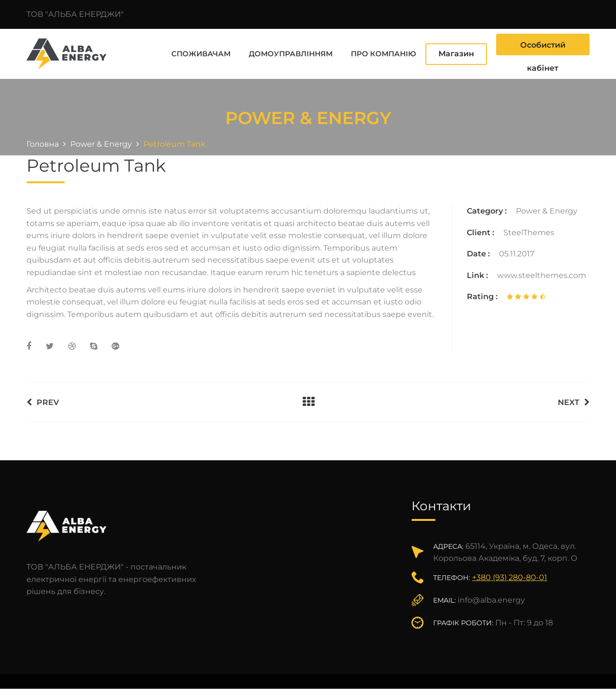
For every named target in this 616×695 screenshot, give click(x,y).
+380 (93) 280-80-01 (510, 575)
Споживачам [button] (201, 53)
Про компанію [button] (384, 53)
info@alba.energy (491, 598)
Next (574, 400)
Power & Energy (547, 209)
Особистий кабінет (543, 47)
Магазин (456, 53)
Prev (43, 400)
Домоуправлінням (291, 53)
